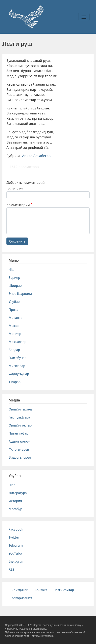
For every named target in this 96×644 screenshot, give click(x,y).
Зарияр (14, 278)
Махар (14, 326)
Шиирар (15, 286)
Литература (18, 493)
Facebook (16, 529)
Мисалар (16, 318)
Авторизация (22, 598)
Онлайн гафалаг (21, 409)
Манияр (15, 334)
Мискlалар (17, 366)
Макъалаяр (18, 342)
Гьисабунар (18, 358)
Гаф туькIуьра (19, 417)
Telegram (16, 545)
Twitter (14, 537)
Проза (13, 310)
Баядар (14, 350)
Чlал (12, 270)
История (15, 501)
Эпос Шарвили (20, 294)
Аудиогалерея (20, 441)
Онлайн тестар (20, 425)
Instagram (17, 561)
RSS (11, 569)
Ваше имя (15, 189)
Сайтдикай (20, 590)
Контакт (41, 590)
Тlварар (15, 382)
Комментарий (18, 205)
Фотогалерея (19, 449)
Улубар (14, 302)
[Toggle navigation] (84, 17)
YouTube (15, 553)
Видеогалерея (20, 457)
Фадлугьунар (19, 374)
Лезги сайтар (64, 590)
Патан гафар (18, 433)
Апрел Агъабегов (36, 156)
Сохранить (17, 241)
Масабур (15, 509)
